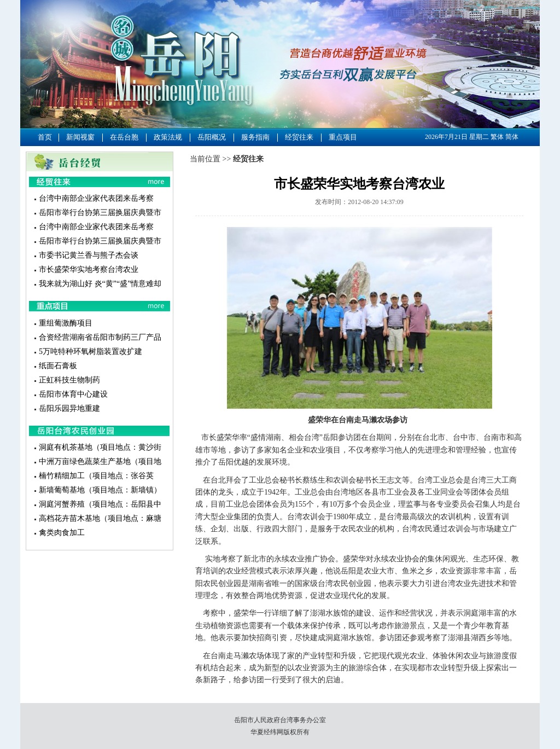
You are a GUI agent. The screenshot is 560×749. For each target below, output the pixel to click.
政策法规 (168, 137)
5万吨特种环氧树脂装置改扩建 (91, 352)
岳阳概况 (212, 137)
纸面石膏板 (58, 366)
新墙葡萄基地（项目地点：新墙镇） (100, 490)
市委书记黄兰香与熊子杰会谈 (89, 255)
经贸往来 (299, 137)
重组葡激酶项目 (66, 323)
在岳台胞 (124, 137)
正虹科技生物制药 (69, 380)
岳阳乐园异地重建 (69, 408)
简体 (512, 137)
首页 (45, 137)
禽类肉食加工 (62, 533)
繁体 (497, 137)
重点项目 (343, 137)
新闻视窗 (80, 137)
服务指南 (255, 137)
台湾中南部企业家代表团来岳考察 (96, 198)
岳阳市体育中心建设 (73, 394)
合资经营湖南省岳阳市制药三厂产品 (100, 337)
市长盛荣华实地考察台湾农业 (89, 269)
